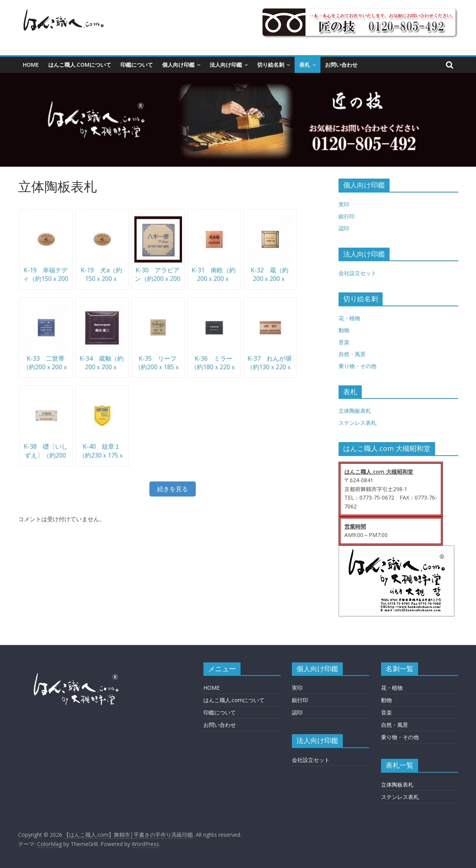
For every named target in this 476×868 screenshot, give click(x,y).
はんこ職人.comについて (80, 65)
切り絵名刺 (271, 65)
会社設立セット (357, 273)
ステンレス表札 (357, 423)
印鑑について (137, 65)
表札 (305, 65)
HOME (31, 65)
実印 (344, 204)
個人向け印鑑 (178, 65)
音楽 (344, 342)
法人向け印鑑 (226, 65)
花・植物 (349, 318)
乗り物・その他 (357, 366)
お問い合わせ (341, 65)
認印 (344, 228)
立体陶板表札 (355, 411)
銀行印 (347, 216)
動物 (344, 330)
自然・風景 (352, 354)
